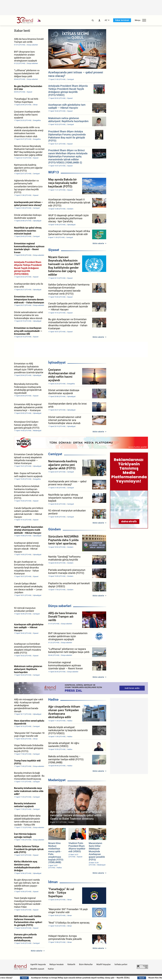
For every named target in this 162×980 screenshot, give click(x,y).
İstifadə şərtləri (121, 964)
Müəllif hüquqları (104, 964)
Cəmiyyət (55, 454)
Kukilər (51, 969)
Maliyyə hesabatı (57, 964)
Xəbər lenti (22, 31)
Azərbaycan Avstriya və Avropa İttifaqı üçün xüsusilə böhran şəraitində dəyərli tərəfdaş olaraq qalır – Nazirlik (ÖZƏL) (97, 978)
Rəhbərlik (71, 964)
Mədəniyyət (57, 780)
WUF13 (54, 172)
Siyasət (54, 250)
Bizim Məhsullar (86, 964)
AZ (106, 20)
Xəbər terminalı (122, 20)
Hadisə (53, 699)
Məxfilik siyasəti (37, 969)
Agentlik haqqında (38, 964)
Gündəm (55, 529)
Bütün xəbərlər (98, 243)
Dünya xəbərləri (60, 606)
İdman (53, 882)
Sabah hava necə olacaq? (17, 978)
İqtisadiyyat (57, 362)
